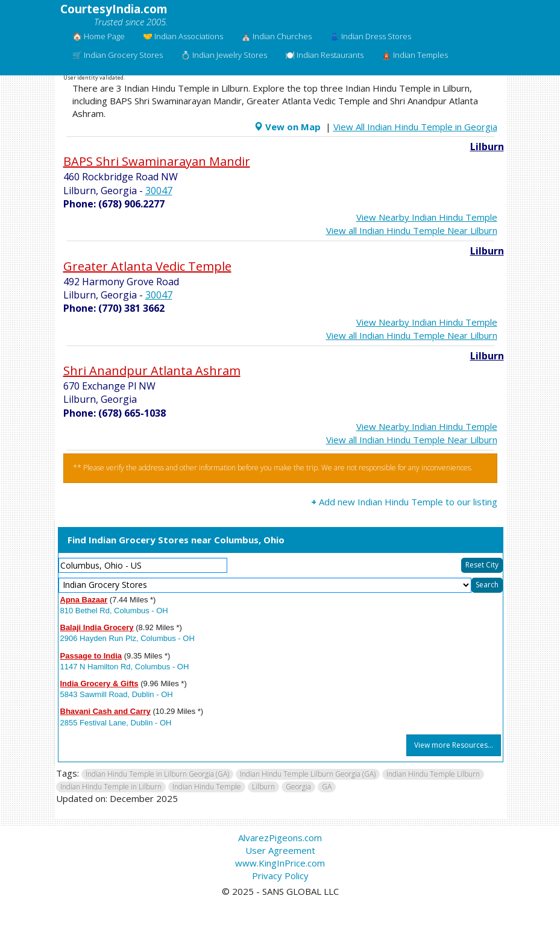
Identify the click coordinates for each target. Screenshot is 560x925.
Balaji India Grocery (97, 627)
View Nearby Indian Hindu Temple (427, 217)
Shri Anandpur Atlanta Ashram (152, 371)
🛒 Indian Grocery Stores (118, 55)
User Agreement (280, 850)
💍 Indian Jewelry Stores (224, 55)
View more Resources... (454, 745)
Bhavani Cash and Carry (105, 711)
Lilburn (487, 147)
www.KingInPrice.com (280, 863)
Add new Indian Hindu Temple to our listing (404, 502)
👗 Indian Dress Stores (370, 36)
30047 (159, 191)
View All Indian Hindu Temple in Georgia (415, 127)
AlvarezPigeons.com (280, 838)
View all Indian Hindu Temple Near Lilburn (412, 230)
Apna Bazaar (84, 600)
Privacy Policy (280, 876)
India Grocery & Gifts (99, 683)
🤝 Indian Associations (183, 36)
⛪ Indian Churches (276, 36)
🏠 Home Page (99, 36)
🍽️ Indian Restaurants (324, 55)
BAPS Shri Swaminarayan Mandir (157, 161)
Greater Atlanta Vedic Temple (147, 266)
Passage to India (91, 656)
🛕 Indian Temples (415, 55)
